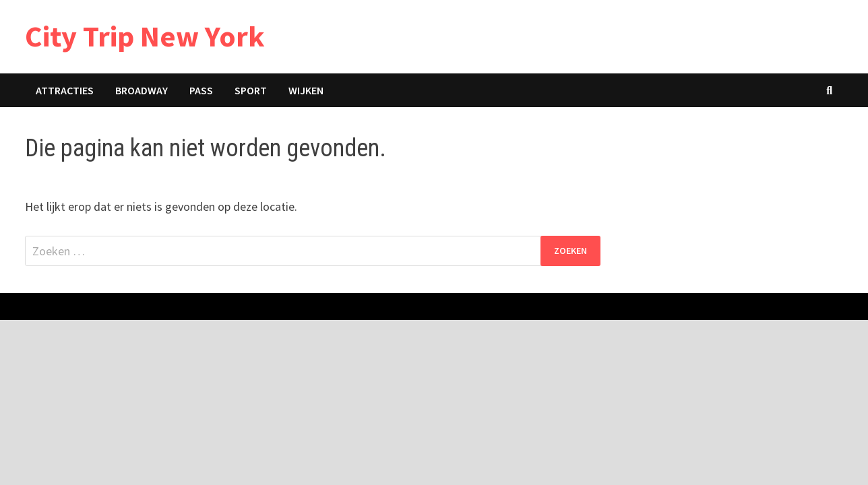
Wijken (306, 90)
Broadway (142, 90)
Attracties (65, 90)
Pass (201, 90)
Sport (251, 90)
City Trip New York (145, 36)
